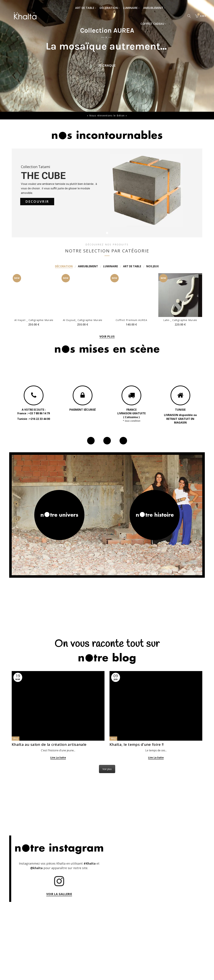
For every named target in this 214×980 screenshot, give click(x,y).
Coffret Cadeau (152, 24)
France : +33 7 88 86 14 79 (34, 413)
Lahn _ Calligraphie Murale (180, 320)
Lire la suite (58, 758)
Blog (16, 739)
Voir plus (107, 769)
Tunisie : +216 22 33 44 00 (34, 419)
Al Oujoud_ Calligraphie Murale (83, 279)
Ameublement (153, 8)
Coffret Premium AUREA (131, 320)
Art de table (85, 8)
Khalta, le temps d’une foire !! (137, 744)
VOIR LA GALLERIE (59, 894)
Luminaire (130, 8)
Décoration (109, 8)
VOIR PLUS (107, 337)
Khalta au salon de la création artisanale (49, 744)
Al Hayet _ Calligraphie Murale (34, 279)
